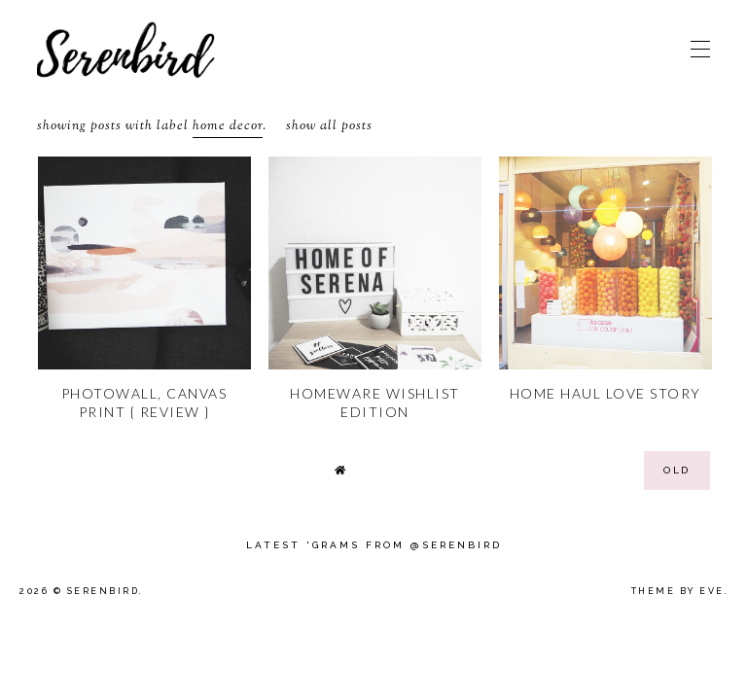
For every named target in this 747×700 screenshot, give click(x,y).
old (677, 470)
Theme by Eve (678, 591)
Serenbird (104, 591)
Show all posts (329, 126)
